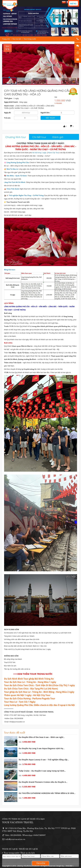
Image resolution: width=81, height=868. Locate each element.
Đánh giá (58, 137)
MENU (73, 3)
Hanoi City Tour (53, 153)
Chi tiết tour (39, 137)
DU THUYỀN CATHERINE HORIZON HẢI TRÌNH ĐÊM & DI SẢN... (47, 793)
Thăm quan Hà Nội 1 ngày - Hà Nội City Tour (27, 695)
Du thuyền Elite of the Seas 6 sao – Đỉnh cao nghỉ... (42, 737)
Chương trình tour (16, 137)
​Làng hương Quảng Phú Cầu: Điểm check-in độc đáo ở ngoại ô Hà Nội (39, 705)
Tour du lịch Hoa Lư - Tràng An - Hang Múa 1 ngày (30, 682)
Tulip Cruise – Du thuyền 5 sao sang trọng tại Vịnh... (42, 771)
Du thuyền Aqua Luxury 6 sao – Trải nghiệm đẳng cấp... (44, 760)
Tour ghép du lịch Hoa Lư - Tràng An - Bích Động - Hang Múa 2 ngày (39, 692)
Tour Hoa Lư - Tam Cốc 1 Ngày (20, 702)
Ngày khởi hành (11, 102)
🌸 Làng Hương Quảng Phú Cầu (17, 162)
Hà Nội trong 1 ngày (39, 153)
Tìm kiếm (41, 863)
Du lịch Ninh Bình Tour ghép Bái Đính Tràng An (29, 679)
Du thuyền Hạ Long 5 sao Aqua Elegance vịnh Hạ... (42, 748)
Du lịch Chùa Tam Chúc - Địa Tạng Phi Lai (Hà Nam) (31, 689)
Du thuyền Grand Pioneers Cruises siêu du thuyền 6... (43, 782)
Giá (56, 97)
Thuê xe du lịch (28, 853)
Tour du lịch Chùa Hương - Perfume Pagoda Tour (30, 698)
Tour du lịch (17, 39)
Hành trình (9, 106)
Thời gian (8, 98)
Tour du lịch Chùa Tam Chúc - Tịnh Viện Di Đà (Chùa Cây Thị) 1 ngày (39, 685)
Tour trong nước (30, 39)
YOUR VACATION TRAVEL (18, 822)
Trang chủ (6, 39)
